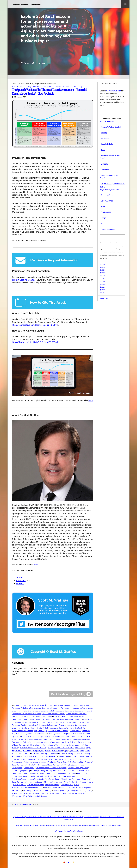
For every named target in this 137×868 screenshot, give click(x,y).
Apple (82, 750)
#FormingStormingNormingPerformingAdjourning (73, 790)
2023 (103, 273)
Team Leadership (41, 733)
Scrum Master (75, 745)
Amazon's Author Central (111, 127)
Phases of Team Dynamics (58, 731)
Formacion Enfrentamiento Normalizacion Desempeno (68, 722)
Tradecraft (86, 731)
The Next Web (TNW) (45, 759)
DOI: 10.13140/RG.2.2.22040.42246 (33, 748)
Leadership (31, 759)
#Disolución (86, 793)
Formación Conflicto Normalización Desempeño (50, 728)
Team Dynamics (54, 733)
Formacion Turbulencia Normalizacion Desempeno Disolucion (36, 708)
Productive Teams (55, 762)
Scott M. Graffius (70, 762)
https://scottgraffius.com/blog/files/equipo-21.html (35, 325)
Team (45, 745)
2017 (103, 290)
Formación (36, 753)
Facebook (21, 580)
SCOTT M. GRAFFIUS (107, 84)
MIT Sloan (85, 745)
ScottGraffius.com (114, 91)
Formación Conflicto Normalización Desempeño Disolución (35, 725)
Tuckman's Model (28, 736)
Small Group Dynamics (63, 705)
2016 (103, 293)
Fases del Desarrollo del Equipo (44, 773)
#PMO (77, 785)
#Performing (17, 790)
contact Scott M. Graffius (24, 280)
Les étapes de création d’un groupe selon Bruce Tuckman (55, 742)
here (91, 400)
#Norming (27, 790)
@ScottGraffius (22, 705)
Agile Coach (74, 750)
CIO (22, 753)
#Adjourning (80, 748)
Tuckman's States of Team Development (60, 736)
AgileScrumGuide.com (21, 779)
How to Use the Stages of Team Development (46, 765)
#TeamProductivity (71, 782)
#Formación (17, 796)
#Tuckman (59, 782)
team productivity (69, 733)
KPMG (23, 759)
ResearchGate (107, 195)
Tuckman (89, 756)
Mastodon (105, 170)
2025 (103, 267)
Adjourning (76, 779)
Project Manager (41, 731)
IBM (67, 756)
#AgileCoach (17, 750)
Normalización (36, 745)
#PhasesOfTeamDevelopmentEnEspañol (28, 787)
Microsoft (63, 759)
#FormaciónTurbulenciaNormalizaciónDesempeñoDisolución (56, 793)
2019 (103, 284)
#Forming (28, 793)
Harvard (61, 756)
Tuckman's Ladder (77, 756)
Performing (72, 759)
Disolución (72, 773)
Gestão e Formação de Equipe (41, 705)
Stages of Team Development (66, 739)
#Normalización (67, 785)
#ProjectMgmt (38, 750)
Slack (103, 207)
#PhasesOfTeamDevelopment (56, 787)
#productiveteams (52, 785)
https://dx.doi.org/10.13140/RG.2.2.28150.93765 (35, 342)
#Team (48, 750)
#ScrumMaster (57, 750)
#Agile (89, 748)
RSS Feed (105, 298)
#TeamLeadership (86, 782)
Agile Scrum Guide (52, 779)
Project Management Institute (35, 762)
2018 (103, 287)
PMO (56, 759)
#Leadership (38, 790)
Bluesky (104, 133)
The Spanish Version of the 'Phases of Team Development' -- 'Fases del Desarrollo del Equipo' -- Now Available (49, 92)
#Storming (27, 750)
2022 (103, 276)
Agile (66, 750)
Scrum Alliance (107, 201)
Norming (16, 748)
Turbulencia (53, 753)
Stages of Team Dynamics (58, 745)
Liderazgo (40, 736)
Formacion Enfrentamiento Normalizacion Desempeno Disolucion (57, 719)
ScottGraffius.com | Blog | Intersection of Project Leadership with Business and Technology (47, 86)
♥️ (68, 862)
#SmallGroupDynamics (82, 705)
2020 (103, 281)
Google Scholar (107, 144)
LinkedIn (20, 583)
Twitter (19, 577)
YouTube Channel (108, 229)
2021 (103, 279)
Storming (16, 759)
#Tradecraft (49, 782)
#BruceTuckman (20, 785)
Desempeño (62, 773)
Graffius (80, 762)
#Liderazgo (48, 790)
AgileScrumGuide (37, 779)
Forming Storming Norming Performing (46, 770)
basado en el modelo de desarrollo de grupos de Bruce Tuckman (54, 776)
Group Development (49, 756)
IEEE (103, 150)
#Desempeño (17, 793)
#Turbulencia (66, 779)
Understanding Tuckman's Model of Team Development (45, 768)
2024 (103, 270)
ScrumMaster (75, 731)
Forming (44, 753)
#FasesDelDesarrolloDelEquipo (35, 796)
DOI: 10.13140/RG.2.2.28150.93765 (61, 748)
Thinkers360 (106, 212)
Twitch (103, 218)
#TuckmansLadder (36, 782)
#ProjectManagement (35, 785)
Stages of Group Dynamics (22, 733)
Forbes (27, 753)
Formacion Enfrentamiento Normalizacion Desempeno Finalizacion (58, 711)
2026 (103, 264)
